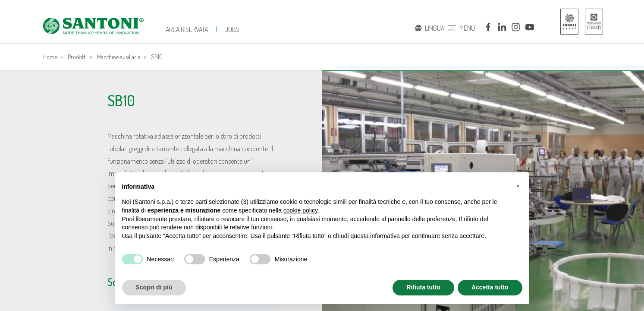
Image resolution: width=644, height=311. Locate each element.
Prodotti (77, 57)
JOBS (232, 29)
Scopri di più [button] (154, 287)
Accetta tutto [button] (490, 287)
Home (50, 57)
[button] (518, 186)
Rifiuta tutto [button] (423, 287)
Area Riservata (187, 29)
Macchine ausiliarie (119, 57)
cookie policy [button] (300, 210)
